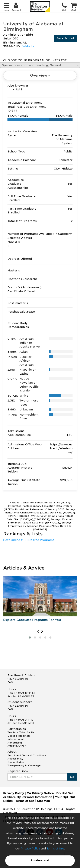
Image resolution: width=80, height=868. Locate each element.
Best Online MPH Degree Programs (29, 540)
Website (28, 46)
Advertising (15, 743)
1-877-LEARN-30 (18, 679)
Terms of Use (55, 848)
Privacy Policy (30, 848)
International (15, 739)
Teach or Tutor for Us (21, 732)
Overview (40, 75)
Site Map (44, 801)
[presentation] (38, 631)
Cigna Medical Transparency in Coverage (24, 764)
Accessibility (15, 759)
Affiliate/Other (17, 746)
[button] (30, 638)
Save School (65, 38)
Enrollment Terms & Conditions (27, 755)
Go (72, 777)
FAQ (10, 682)
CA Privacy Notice (40, 793)
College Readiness (19, 736)
